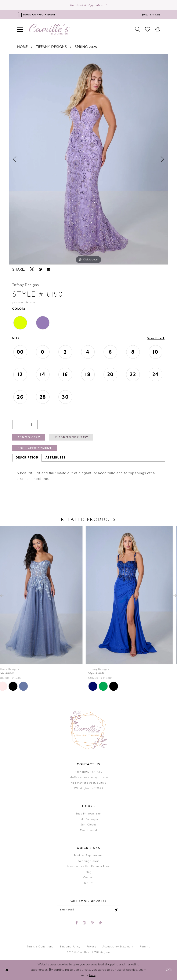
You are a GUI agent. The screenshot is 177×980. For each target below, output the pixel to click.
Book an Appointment (88, 855)
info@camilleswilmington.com (89, 777)
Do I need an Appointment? (89, 5)
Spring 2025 (86, 47)
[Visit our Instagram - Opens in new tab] (84, 923)
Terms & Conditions (40, 947)
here (92, 975)
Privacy (91, 947)
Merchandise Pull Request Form (88, 866)
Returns (89, 883)
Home (23, 47)
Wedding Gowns (88, 861)
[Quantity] (25, 424)
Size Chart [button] (156, 338)
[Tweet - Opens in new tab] (32, 269)
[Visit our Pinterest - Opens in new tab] (92, 923)
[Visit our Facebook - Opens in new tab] (77, 923)
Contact (88, 877)
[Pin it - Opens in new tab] (40, 269)
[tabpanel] (88, 159)
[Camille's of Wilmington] (49, 29)
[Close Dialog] (7, 970)
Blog (88, 872)
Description (27, 458)
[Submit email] (116, 910)
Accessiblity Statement (118, 947)
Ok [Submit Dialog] (169, 970)
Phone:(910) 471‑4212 (88, 772)
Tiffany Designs (51, 47)
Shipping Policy (70, 947)
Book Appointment (35, 448)
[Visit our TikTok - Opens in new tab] (100, 923)
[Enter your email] (88, 910)
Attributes (56, 458)
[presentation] (44, 595)
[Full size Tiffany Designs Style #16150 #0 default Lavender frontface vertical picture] (88, 159)
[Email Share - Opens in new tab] (48, 269)
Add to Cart (29, 437)
